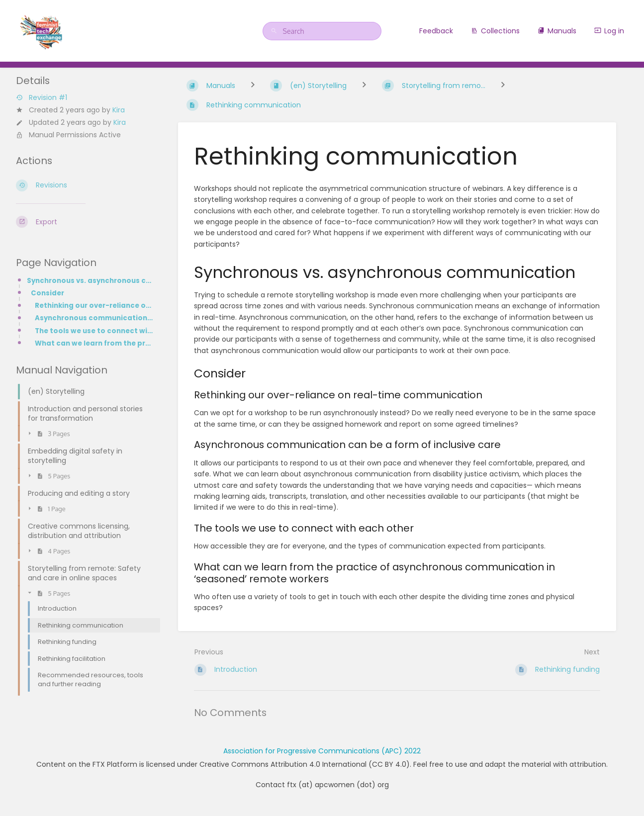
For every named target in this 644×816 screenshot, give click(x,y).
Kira (119, 110)
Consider (47, 293)
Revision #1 (42, 98)
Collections (495, 31)
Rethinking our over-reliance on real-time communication (94, 306)
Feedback (436, 31)
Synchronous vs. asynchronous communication (91, 281)
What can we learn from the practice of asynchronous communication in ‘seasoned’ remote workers (94, 343)
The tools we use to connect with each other (94, 331)
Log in (609, 31)
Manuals (557, 31)
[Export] (85, 222)
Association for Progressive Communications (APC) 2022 (322, 751)
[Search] (276, 31)
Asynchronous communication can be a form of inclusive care (94, 318)
